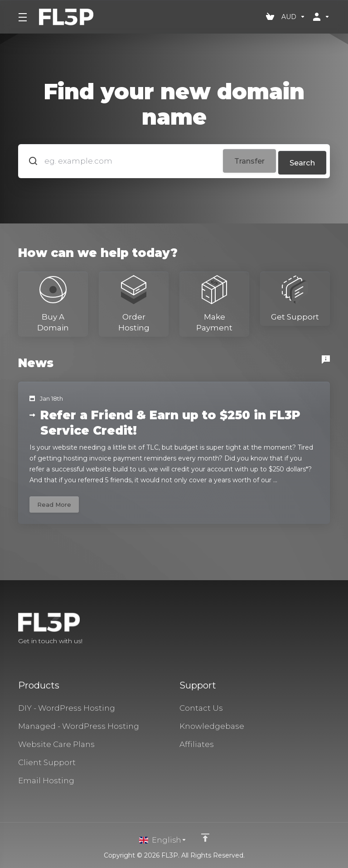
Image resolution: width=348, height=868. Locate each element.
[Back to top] (205, 838)
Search (301, 160)
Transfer (242, 160)
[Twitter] (315, 630)
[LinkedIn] (330, 630)
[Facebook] (301, 630)
